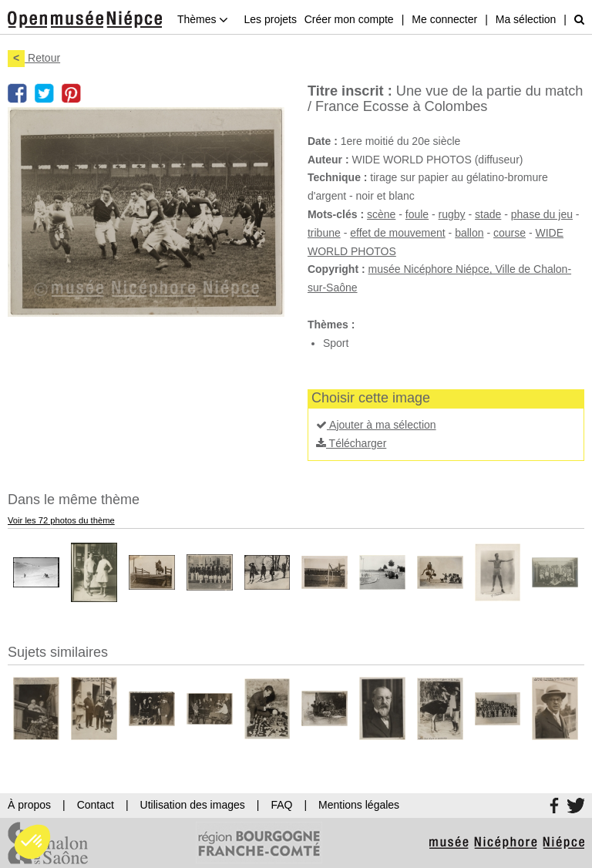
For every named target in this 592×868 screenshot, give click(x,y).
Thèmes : (331, 325)
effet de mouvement (397, 233)
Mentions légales (359, 805)
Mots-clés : (336, 214)
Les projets (270, 19)
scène (381, 214)
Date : (323, 141)
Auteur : (328, 160)
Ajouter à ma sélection (376, 425)
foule (417, 214)
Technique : (338, 177)
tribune (324, 233)
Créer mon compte (349, 19)
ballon (469, 233)
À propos (29, 805)
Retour (34, 58)
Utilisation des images (193, 805)
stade (488, 214)
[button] (32, 842)
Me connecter (444, 19)
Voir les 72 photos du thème (61, 520)
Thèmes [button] (203, 19)
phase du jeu (542, 214)
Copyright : (336, 269)
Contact (96, 805)
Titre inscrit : (350, 91)
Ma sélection (526, 19)
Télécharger (351, 443)
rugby (452, 214)
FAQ (281, 805)
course (510, 233)
